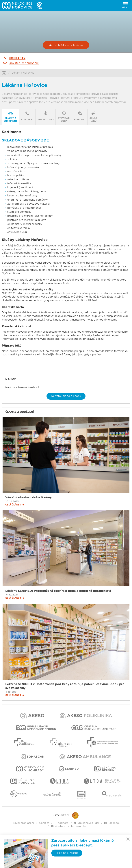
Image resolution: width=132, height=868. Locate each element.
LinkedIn (78, 826)
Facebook (112, 823)
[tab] (11, 117)
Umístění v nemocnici (24, 63)
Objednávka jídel (86, 823)
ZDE (45, 140)
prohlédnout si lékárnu (66, 45)
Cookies (44, 823)
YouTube (58, 826)
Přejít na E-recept (67, 853)
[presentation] (10, 117)
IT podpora (62, 823)
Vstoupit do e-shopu (66, 396)
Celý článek (15, 505)
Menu (126, 6)
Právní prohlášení (23, 823)
